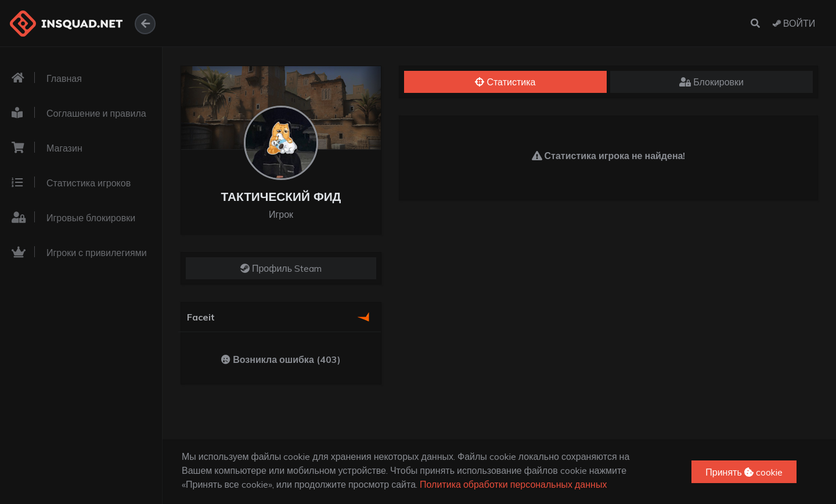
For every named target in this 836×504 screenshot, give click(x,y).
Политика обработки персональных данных (513, 484)
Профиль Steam (281, 268)
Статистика (505, 82)
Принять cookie (744, 472)
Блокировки (711, 82)
